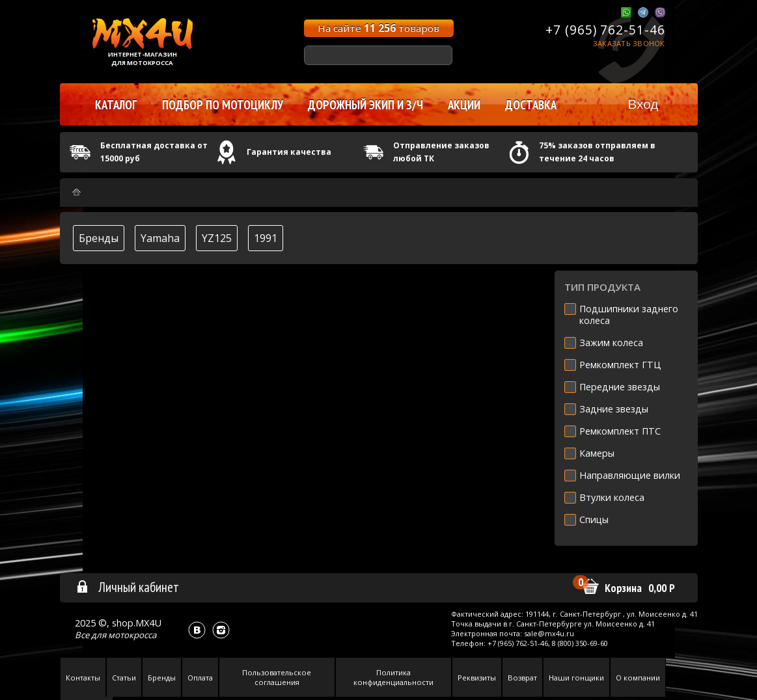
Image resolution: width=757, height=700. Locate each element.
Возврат (522, 678)
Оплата (200, 678)
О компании (638, 678)
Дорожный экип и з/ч (365, 105)
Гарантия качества (289, 152)
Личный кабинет (127, 587)
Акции (464, 105)
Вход (643, 104)
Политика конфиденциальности (393, 677)
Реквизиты (477, 678)
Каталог (116, 105)
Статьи (124, 678)
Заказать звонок (629, 43)
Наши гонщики (576, 678)
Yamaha (160, 238)
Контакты (83, 678)
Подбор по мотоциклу (223, 105)
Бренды (99, 238)
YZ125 (217, 238)
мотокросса (132, 635)
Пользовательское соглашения (277, 677)
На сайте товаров (378, 28)
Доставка (531, 105)
